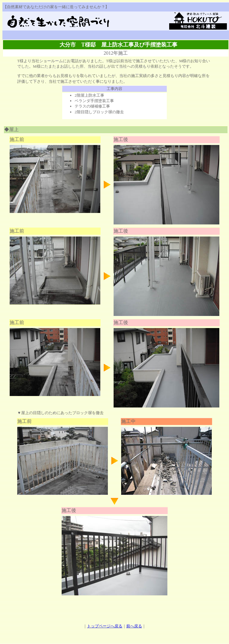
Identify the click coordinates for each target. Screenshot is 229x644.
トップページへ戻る (105, 626)
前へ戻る (134, 626)
